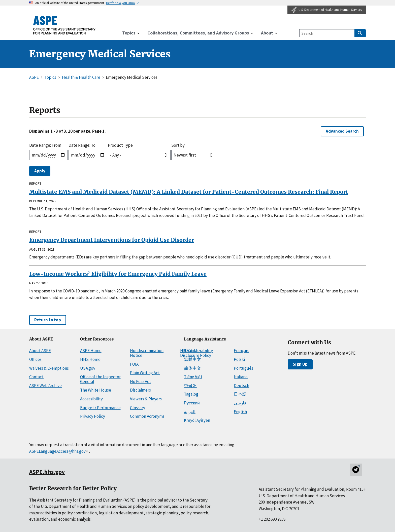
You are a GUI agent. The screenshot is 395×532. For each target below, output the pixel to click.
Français (241, 351)
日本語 (240, 394)
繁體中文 (192, 359)
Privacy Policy (93, 416)
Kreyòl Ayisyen (197, 420)
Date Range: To (82, 145)
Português (243, 368)
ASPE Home (91, 351)
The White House (96, 390)
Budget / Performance (100, 408)
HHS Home (90, 359)
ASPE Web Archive (45, 386)
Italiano (241, 377)
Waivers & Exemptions (49, 368)
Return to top (48, 320)
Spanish (191, 351)
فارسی (240, 403)
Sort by (178, 145)
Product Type (120, 145)
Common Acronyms (147, 416)
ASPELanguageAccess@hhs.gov (59, 451)
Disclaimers (140, 390)
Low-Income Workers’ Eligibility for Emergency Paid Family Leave (118, 274)
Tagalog (191, 394)
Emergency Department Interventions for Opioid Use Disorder (112, 240)
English (240, 412)
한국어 (190, 386)
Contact (36, 377)
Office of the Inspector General (100, 379)
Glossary (138, 408)
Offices (35, 359)
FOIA (134, 364)
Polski (239, 359)
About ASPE (40, 351)
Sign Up (300, 364)
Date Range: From (45, 145)
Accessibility (91, 399)
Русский (192, 403)
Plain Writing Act (145, 373)
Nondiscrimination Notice (147, 353)
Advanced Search (342, 131)
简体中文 (192, 368)
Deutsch (241, 386)
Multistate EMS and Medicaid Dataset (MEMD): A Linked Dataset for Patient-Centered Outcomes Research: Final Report (189, 192)
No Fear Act (140, 382)
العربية (190, 412)
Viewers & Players (146, 399)
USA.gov (88, 368)
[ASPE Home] (64, 25)
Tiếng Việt (193, 377)
